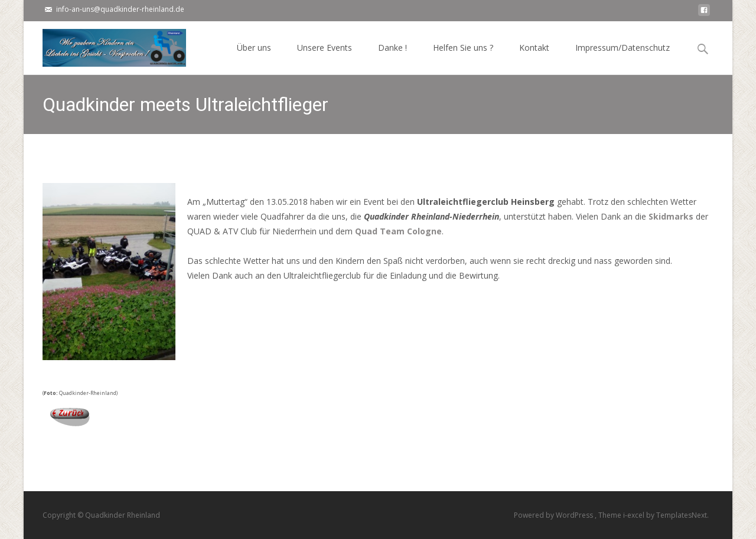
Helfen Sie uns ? (463, 58)
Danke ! (392, 58)
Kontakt (534, 58)
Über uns (254, 58)
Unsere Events (325, 58)
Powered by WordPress (554, 515)
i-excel (635, 515)
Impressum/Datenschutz (623, 58)
